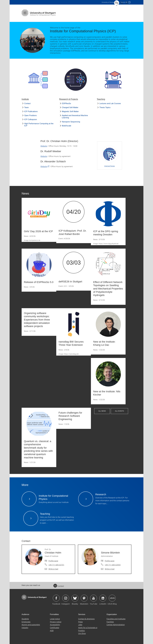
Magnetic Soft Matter (70, 111)
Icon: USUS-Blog (112, 598)
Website (44, 146)
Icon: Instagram (66, 598)
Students (25, 619)
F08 (124, 2)
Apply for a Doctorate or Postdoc (88, 629)
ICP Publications (31, 111)
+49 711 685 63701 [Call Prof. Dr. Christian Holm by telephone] (56, 565)
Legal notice (55, 619)
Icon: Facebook (56, 598)
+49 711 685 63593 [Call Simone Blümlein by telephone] (113, 565)
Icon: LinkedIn (103, 598)
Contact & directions (86, 619)
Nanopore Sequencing (71, 122)
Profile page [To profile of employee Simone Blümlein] (110, 561)
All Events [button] (119, 411)
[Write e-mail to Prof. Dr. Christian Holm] (51, 569)
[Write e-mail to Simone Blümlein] (108, 569)
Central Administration (116, 625)
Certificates (55, 628)
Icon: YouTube (94, 598)
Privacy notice (56, 622)
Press (80, 622)
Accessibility (55, 625)
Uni (108, 2)
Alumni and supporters (31, 625)
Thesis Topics (105, 107)
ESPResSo (66, 103)
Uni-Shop (82, 633)
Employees (26, 622)
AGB (52, 630)
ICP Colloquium (31, 119)
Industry (25, 628)
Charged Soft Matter (70, 107)
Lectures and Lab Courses (110, 103)
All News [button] (102, 411)
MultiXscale (67, 126)
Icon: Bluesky (75, 598)
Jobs (80, 625)
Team (26, 107)
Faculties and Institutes (116, 619)
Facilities (110, 622)
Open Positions (30, 115)
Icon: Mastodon (84, 598)
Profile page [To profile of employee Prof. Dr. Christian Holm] (53, 561)
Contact (27, 103)
